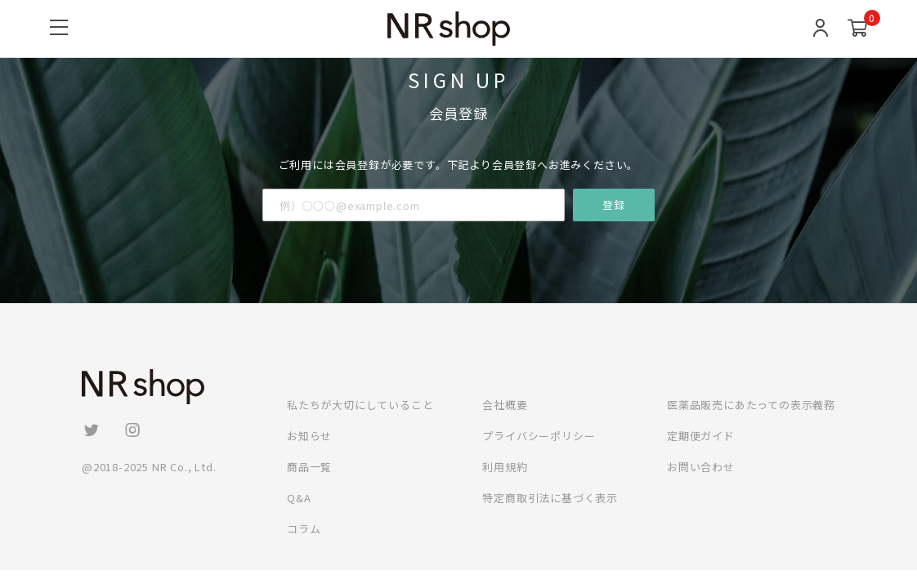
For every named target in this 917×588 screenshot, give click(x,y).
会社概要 (505, 405)
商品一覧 (309, 467)
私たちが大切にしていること (360, 405)
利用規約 (505, 467)
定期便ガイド (701, 436)
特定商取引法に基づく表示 (550, 498)
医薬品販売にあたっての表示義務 (751, 405)
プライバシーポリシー (539, 436)
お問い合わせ (701, 467)
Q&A (299, 498)
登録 (614, 205)
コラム (304, 529)
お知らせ (309, 436)
